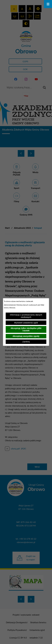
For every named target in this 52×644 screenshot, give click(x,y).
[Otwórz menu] (48, 4)
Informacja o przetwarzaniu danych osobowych (26, 316)
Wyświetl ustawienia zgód (26, 323)
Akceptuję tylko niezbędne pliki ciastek (26, 329)
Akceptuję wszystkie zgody (26, 336)
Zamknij (26, 342)
